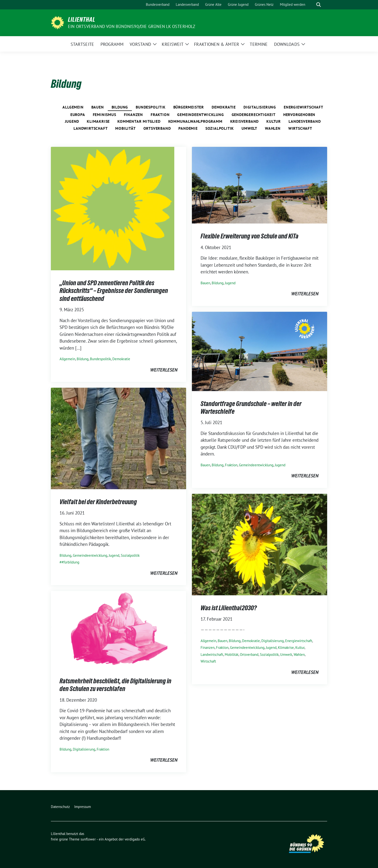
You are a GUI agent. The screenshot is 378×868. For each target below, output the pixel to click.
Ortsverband (157, 128)
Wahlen (273, 128)
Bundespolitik (151, 107)
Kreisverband (245, 121)
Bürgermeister (189, 107)
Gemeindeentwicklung (200, 115)
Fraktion (160, 115)
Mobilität (125, 128)
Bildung (120, 107)
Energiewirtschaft (304, 107)
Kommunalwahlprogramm (195, 121)
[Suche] (312, 5)
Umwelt (249, 128)
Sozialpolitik (220, 128)
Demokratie (224, 107)
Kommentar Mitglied (139, 121)
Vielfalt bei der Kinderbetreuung (98, 502)
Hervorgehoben (299, 115)
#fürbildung (70, 562)
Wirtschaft (300, 128)
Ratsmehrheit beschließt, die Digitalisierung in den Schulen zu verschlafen (115, 685)
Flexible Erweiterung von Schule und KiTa (250, 236)
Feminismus (105, 115)
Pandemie (188, 128)
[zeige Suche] (319, 5)
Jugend (72, 121)
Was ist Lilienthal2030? (229, 608)
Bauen (98, 107)
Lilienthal (82, 20)
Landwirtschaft (91, 128)
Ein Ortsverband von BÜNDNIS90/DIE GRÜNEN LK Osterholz (132, 26)
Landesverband (305, 121)
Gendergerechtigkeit (254, 115)
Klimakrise (98, 121)
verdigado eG (135, 839)
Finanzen (133, 115)
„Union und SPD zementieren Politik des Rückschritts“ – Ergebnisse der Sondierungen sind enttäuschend (114, 291)
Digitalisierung (260, 107)
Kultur (274, 121)
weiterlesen (164, 370)
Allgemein (73, 107)
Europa (78, 115)
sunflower (88, 839)
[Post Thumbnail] (113, 208)
